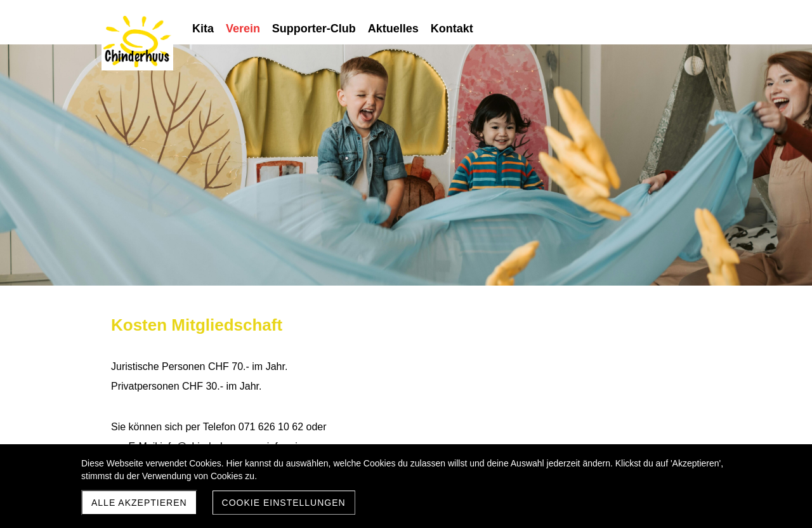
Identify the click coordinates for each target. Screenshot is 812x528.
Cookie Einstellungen (284, 503)
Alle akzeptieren (139, 503)
